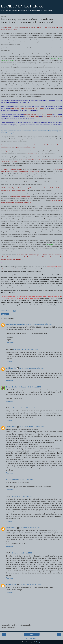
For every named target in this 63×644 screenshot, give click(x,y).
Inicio (31, 634)
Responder (10, 343)
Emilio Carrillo (11, 368)
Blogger (38, 642)
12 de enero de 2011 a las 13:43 (22, 479)
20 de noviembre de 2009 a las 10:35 (26, 349)
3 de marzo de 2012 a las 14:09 (21, 553)
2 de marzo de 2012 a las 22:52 (21, 496)
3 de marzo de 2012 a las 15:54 (30, 585)
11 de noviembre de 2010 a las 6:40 (32, 427)
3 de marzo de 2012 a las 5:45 (30, 528)
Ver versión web (31, 638)
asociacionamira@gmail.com (16, 324)
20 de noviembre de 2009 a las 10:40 (32, 368)
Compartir (5, 314)
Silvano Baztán (11, 387)
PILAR (8, 479)
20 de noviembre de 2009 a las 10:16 (40, 324)
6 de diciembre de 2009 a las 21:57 (29, 387)
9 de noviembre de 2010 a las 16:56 (25, 408)
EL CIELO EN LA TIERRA (22, 6)
